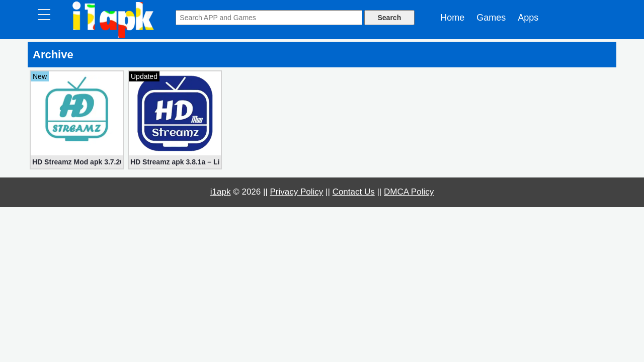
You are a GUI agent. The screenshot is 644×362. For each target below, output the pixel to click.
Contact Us (354, 192)
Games (491, 18)
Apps (528, 18)
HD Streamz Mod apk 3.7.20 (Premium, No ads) (77, 162)
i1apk (221, 192)
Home (452, 18)
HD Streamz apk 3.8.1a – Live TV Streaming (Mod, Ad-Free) (175, 162)
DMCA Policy (409, 192)
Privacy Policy (297, 192)
